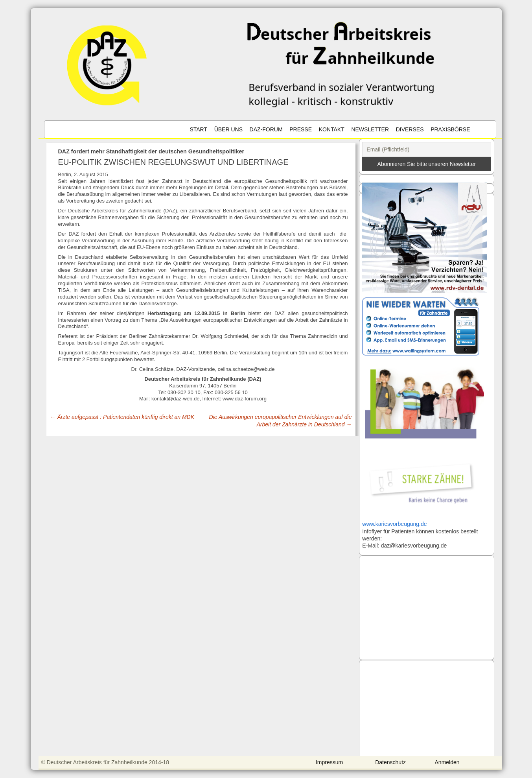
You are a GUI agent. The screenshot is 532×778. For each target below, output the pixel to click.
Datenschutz (390, 762)
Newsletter (370, 129)
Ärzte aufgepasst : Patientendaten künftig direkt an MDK (122, 417)
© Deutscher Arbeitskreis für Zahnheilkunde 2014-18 (105, 762)
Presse (301, 129)
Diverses (410, 129)
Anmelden (447, 762)
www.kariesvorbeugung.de (394, 524)
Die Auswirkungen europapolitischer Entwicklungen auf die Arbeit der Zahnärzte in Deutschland (281, 420)
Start (198, 129)
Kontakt (332, 129)
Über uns (228, 129)
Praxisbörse (450, 129)
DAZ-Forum (266, 129)
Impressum (329, 762)
